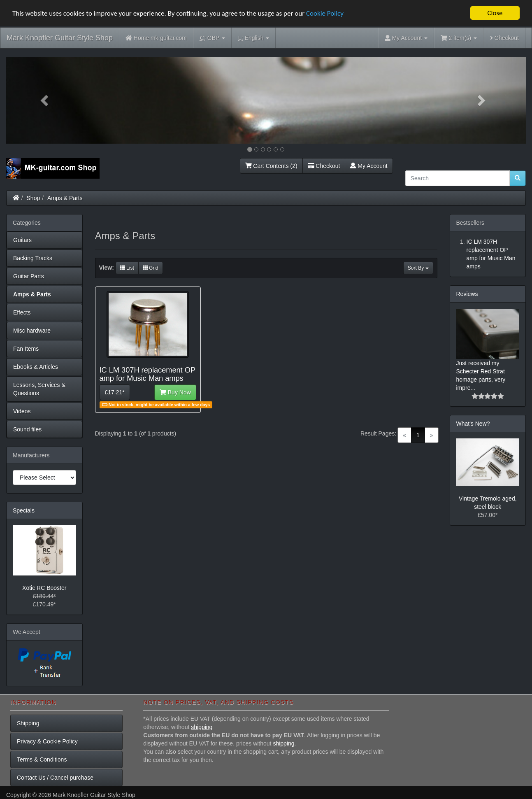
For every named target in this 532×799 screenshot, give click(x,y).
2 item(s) (459, 38)
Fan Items (26, 349)
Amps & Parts (65, 198)
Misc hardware (32, 331)
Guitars (22, 240)
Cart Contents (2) (271, 166)
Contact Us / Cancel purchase (55, 778)
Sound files (27, 429)
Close (495, 13)
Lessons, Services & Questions (39, 389)
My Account (369, 166)
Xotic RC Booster (44, 588)
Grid (151, 268)
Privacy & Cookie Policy (47, 741)
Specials (24, 510)
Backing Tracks (33, 258)
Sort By (418, 268)
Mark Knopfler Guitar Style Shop (60, 38)
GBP (213, 38)
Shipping (28, 723)
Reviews (467, 294)
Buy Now (175, 392)
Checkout (504, 38)
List (127, 268)
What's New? (473, 424)
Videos (22, 411)
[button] (45, 100)
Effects (22, 312)
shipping (202, 727)
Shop (34, 198)
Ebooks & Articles (36, 367)
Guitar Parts (29, 276)
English (254, 38)
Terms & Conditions (42, 759)
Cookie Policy (325, 13)
